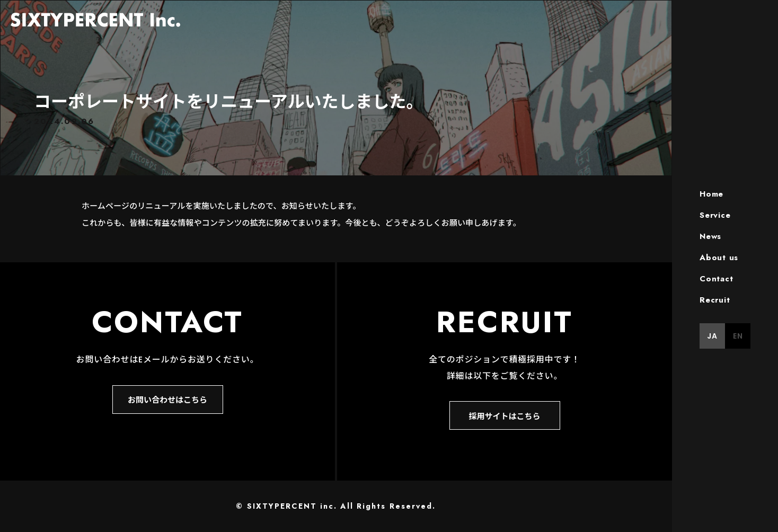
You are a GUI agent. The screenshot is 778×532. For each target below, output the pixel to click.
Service (715, 215)
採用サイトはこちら (504, 416)
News (710, 236)
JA (712, 336)
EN (738, 336)
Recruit (715, 300)
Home (711, 194)
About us (719, 258)
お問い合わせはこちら (167, 399)
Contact (716, 279)
